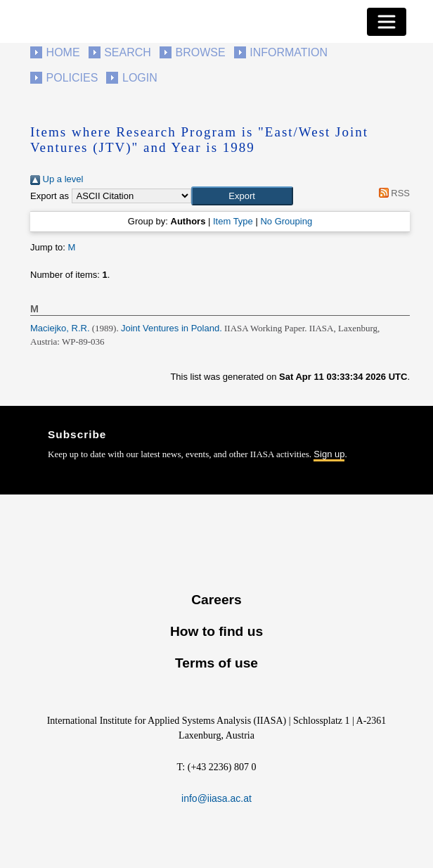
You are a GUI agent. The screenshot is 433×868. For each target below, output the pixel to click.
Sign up (329, 454)
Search (128, 52)
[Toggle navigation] (387, 22)
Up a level (57, 179)
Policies (72, 78)
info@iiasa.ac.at (216, 798)
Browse (200, 52)
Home (63, 52)
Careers (216, 600)
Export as (50, 196)
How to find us (216, 631)
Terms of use (216, 663)
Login (140, 78)
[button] (242, 196)
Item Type (233, 221)
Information (289, 52)
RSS (392, 193)
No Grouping (286, 221)
